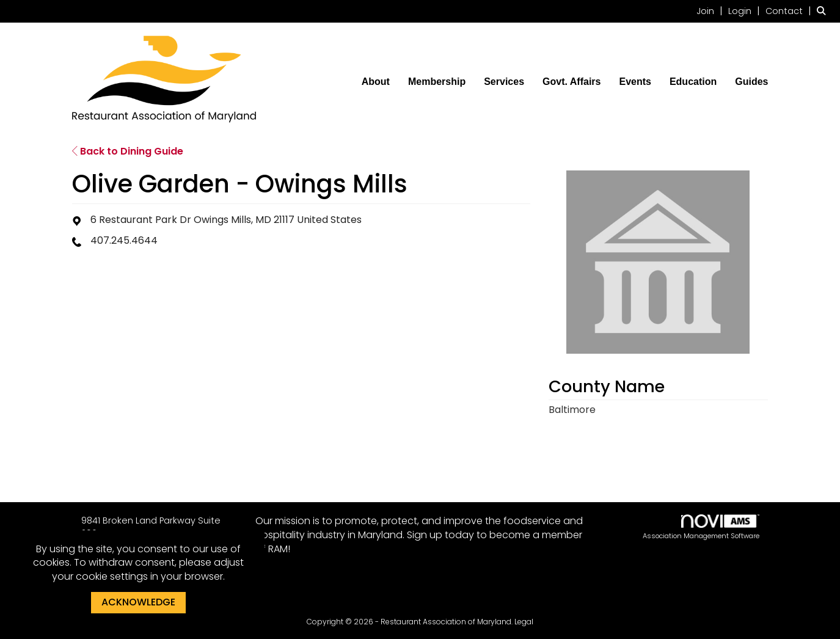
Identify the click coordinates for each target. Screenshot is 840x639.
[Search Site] (824, 11)
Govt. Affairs (572, 82)
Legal (524, 622)
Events (635, 82)
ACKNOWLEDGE (138, 602)
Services (504, 82)
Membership (437, 82)
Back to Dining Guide (128, 151)
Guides (751, 82)
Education (693, 82)
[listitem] (711, 11)
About (376, 82)
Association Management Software (701, 528)
